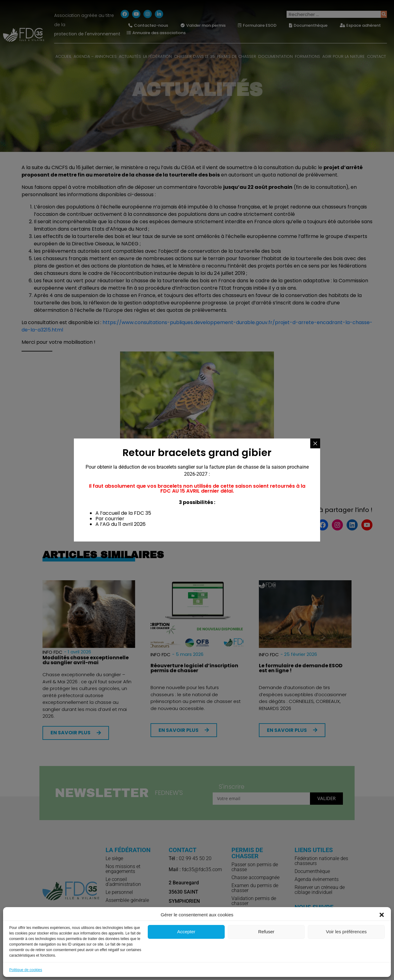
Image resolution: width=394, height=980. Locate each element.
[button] (382, 915)
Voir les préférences (346, 932)
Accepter (186, 932)
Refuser (266, 932)
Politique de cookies (26, 970)
